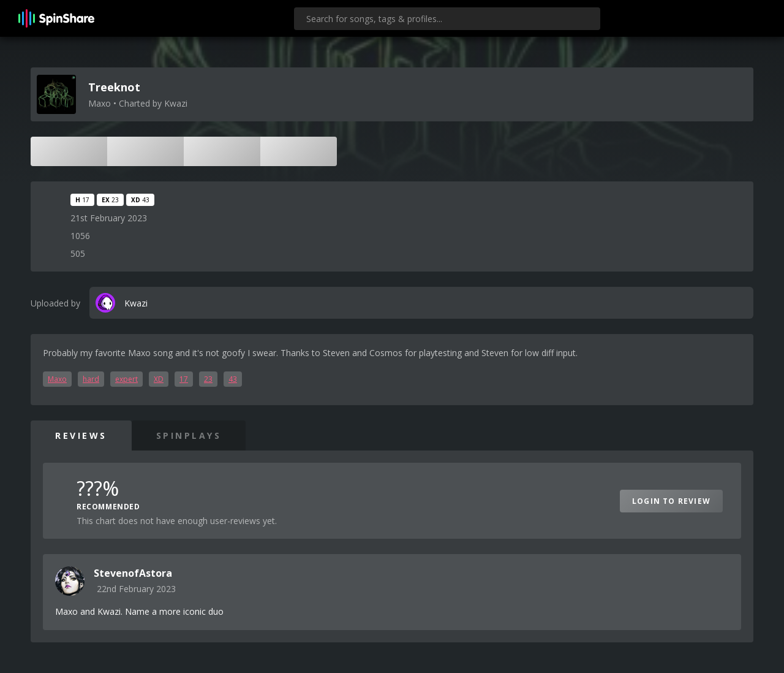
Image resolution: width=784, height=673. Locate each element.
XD (159, 379)
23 (208, 379)
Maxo (57, 379)
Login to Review (671, 501)
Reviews (81, 435)
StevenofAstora (133, 573)
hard (91, 379)
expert (126, 379)
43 (233, 379)
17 (184, 379)
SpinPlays (189, 435)
